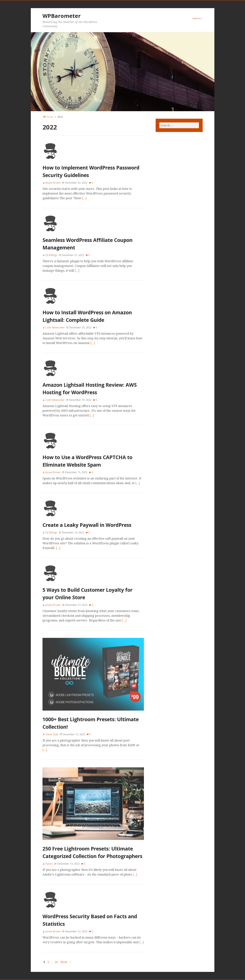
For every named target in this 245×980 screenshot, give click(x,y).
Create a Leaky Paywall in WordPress (87, 525)
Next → (66, 962)
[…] (84, 198)
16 (56, 962)
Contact (197, 18)
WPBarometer (62, 16)
